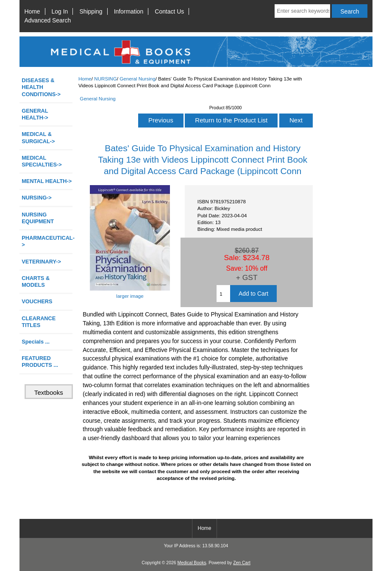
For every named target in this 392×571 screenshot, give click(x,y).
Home (32, 11)
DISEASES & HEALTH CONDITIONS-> (41, 87)
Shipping (91, 11)
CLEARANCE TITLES (39, 322)
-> (37, 198)
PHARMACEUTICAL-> (47, 241)
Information (129, 11)
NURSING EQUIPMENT (38, 218)
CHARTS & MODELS (36, 281)
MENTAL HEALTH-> (47, 181)
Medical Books (192, 563)
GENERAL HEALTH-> (35, 114)
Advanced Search (47, 20)
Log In (60, 11)
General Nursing (137, 79)
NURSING (105, 79)
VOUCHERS (37, 301)
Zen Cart (242, 563)
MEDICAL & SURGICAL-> (38, 137)
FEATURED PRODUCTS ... (40, 362)
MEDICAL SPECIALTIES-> (42, 161)
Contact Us (169, 11)
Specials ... (36, 342)
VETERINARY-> (41, 262)
